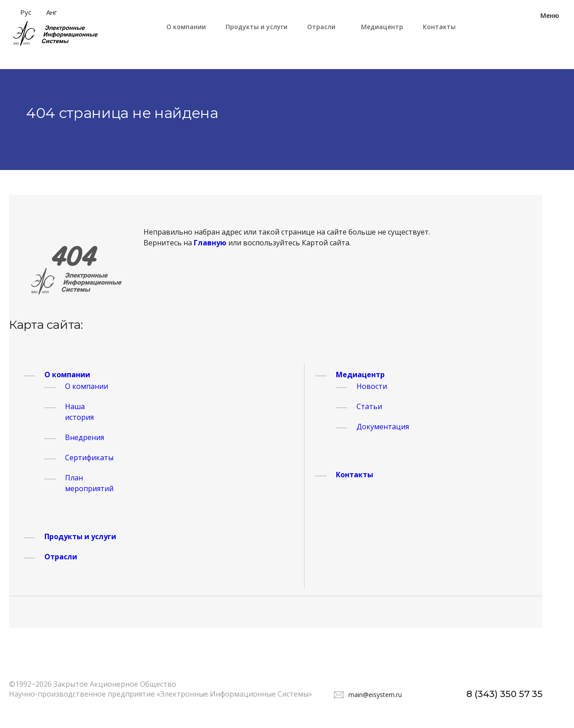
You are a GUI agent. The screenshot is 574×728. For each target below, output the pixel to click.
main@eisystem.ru (375, 695)
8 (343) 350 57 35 (504, 694)
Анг (52, 12)
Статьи (369, 406)
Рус (26, 12)
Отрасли (321, 27)
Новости (372, 386)
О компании (186, 27)
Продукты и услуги (257, 27)
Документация (383, 427)
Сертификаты (89, 458)
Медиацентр (382, 27)
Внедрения (85, 437)
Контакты (439, 27)
